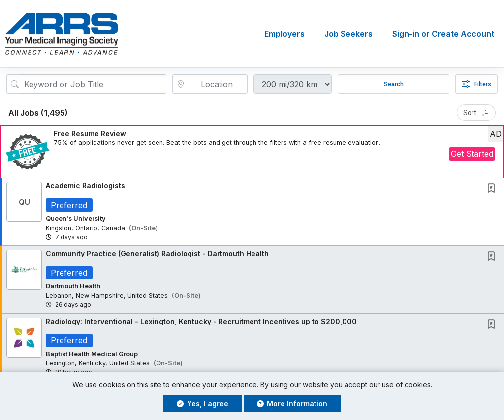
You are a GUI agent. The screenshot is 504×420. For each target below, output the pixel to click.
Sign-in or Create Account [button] (443, 34)
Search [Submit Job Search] (394, 84)
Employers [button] (284, 34)
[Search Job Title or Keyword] (93, 84)
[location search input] (217, 84)
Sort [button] (476, 113)
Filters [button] (476, 84)
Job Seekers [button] (348, 34)
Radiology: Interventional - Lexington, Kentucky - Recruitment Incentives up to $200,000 (201, 321)
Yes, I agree (203, 404)
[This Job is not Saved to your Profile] (493, 189)
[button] (252, 152)
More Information (292, 404)
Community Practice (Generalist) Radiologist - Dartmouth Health (157, 254)
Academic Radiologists (85, 186)
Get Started (472, 154)
